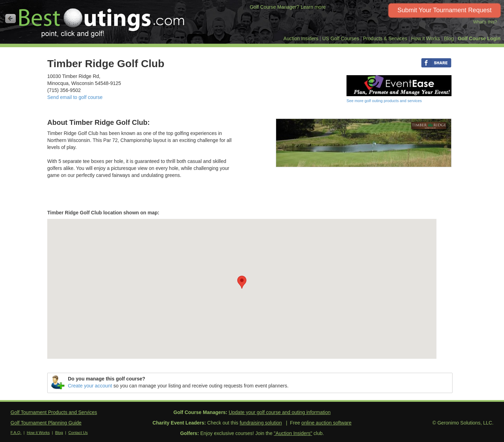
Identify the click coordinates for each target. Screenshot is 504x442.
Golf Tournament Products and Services (54, 412)
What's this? (485, 22)
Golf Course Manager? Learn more (288, 7)
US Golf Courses (341, 38)
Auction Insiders (301, 38)
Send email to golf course (75, 97)
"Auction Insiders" (293, 433)
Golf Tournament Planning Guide (46, 423)
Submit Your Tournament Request (445, 10)
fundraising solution (261, 423)
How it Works (426, 38)
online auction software (326, 423)
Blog (449, 38)
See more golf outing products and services (384, 101)
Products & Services (385, 38)
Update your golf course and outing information (279, 412)
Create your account (90, 386)
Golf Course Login (479, 38)
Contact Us (78, 433)
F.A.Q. (16, 433)
